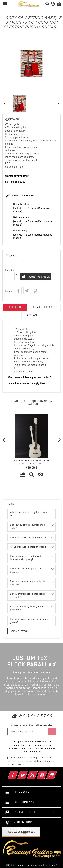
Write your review (20, 196)
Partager (18, 291)
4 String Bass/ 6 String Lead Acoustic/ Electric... (31, 462)
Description (15, 307)
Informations (23, 822)
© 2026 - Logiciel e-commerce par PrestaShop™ (32, 865)
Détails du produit (44, 307)
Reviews (32, 315)
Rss (37, 773)
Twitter (27, 773)
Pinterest (35, 291)
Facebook (17, 773)
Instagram (56, 773)
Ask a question (19, 631)
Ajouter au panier (38, 277)
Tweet (27, 291)
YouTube (46, 773)
